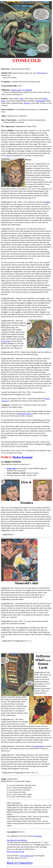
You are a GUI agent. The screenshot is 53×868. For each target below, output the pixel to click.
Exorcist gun (6, 341)
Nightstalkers (41, 101)
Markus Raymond (22, 457)
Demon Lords (16, 90)
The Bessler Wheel (25, 414)
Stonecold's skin (26, 583)
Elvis (22, 99)
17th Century (41, 73)
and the (44, 664)
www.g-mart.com (27, 856)
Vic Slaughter (27, 90)
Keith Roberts (39, 746)
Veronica (27, 103)
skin (8, 155)
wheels (48, 202)
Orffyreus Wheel (43, 658)
